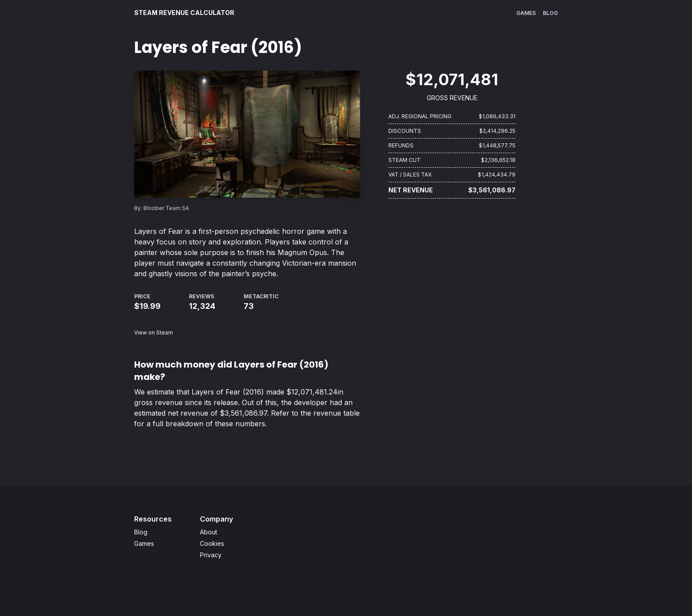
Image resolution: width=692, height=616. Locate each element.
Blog (550, 13)
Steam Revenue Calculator (184, 13)
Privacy (211, 555)
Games (526, 13)
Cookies (212, 543)
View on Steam (154, 332)
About (209, 532)
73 (249, 306)
